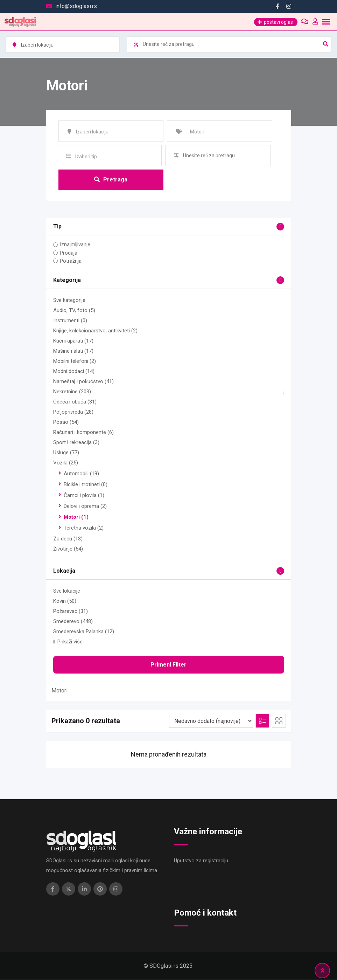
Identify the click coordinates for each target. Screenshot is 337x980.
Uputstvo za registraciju (201, 861)
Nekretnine (72, 392)
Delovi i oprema (85, 506)
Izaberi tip (86, 157)
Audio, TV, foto (74, 311)
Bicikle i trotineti (86, 485)
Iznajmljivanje (75, 245)
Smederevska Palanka (84, 632)
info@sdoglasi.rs (76, 6)
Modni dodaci (74, 372)
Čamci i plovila (84, 496)
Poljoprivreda (73, 412)
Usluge (66, 453)
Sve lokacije (67, 591)
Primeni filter (168, 665)
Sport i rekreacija (76, 443)
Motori (76, 517)
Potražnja (71, 261)
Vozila (66, 463)
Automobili (81, 474)
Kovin (65, 601)
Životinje (68, 549)
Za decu (68, 539)
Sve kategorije (69, 301)
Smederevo (73, 622)
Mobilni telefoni (75, 361)
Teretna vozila (84, 528)
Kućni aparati (73, 341)
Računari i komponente (83, 433)
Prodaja (69, 253)
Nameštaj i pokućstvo (83, 382)
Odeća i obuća (75, 402)
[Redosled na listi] (211, 721)
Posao (66, 422)
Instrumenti (70, 321)
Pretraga (111, 180)
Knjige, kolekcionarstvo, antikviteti (95, 331)
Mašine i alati (73, 351)
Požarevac (71, 612)
